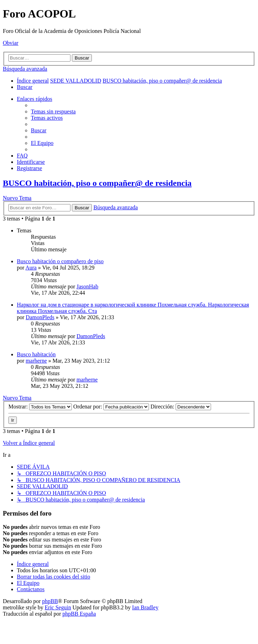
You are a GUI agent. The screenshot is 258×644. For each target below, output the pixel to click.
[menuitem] (25, 87)
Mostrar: (40, 407)
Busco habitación (36, 354)
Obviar (11, 43)
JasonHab (87, 286)
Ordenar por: (111, 407)
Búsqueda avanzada (25, 69)
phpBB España (79, 614)
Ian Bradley (145, 607)
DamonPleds (40, 317)
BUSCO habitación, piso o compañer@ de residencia (97, 183)
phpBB (50, 601)
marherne (36, 361)
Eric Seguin (58, 607)
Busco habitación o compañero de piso (60, 261)
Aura (31, 268)
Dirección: (181, 407)
